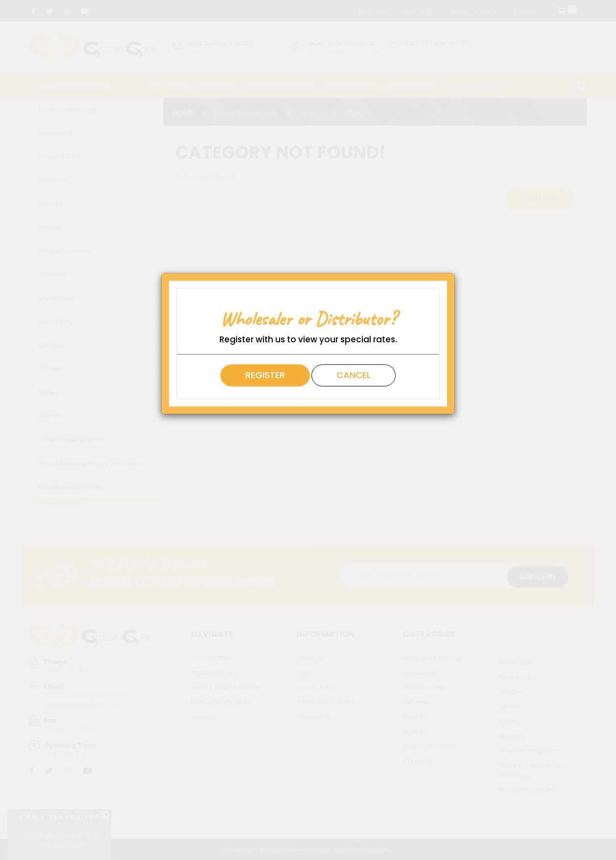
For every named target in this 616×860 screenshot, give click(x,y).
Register (265, 375)
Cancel (354, 375)
